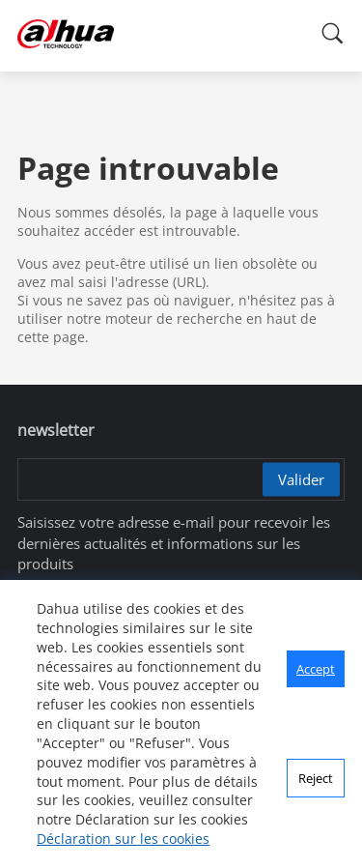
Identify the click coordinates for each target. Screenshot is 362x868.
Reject (316, 778)
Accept (316, 669)
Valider (301, 479)
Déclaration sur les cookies (123, 839)
